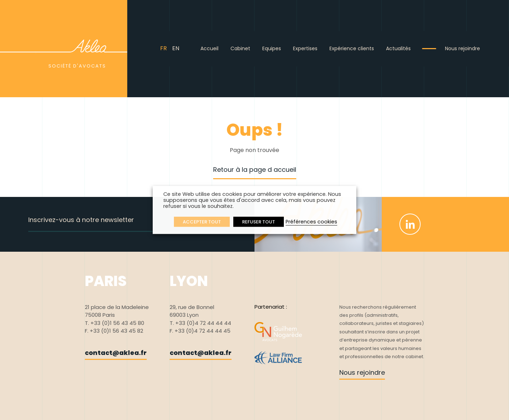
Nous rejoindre (463, 48)
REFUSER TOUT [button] (259, 222)
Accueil (209, 48)
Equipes (272, 48)
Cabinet (240, 48)
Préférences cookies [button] (311, 222)
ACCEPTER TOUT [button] (202, 222)
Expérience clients (352, 48)
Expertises (305, 48)
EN (176, 48)
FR (163, 48)
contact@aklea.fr (116, 353)
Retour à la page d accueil (255, 170)
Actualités (398, 48)
